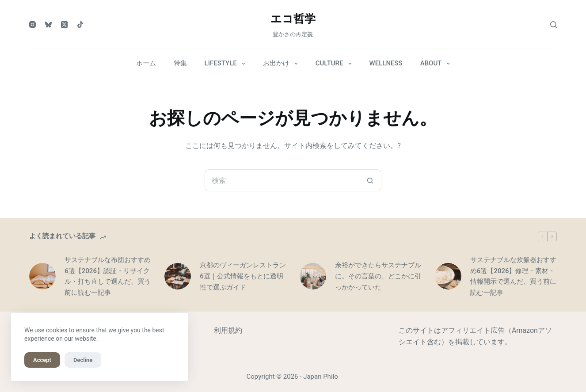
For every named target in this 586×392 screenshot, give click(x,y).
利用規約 (228, 330)
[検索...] (282, 180)
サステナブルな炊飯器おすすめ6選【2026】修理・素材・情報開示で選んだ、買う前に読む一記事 (513, 276)
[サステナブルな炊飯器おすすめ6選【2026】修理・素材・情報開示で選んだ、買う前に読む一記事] (448, 276)
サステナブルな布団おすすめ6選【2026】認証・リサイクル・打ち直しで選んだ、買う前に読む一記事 (108, 276)
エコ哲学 (293, 19)
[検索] (554, 25)
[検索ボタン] (370, 180)
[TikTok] (80, 25)
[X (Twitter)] (64, 25)
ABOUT (437, 64)
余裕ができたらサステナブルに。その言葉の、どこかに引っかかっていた (378, 276)
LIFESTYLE (227, 64)
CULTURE (335, 64)
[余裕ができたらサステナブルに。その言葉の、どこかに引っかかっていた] (313, 276)
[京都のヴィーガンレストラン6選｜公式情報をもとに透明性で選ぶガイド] (178, 276)
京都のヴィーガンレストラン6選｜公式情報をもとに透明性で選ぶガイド (243, 276)
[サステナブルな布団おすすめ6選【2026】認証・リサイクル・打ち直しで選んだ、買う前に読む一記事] (42, 276)
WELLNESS (386, 63)
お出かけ (282, 64)
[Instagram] (32, 25)
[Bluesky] (48, 25)
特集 (180, 63)
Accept (42, 360)
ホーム (146, 63)
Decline (83, 360)
